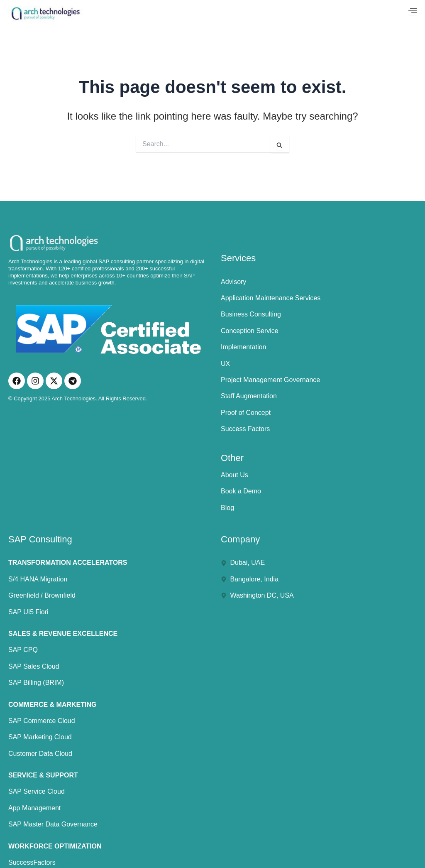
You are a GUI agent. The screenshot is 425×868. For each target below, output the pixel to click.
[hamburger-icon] (413, 10)
